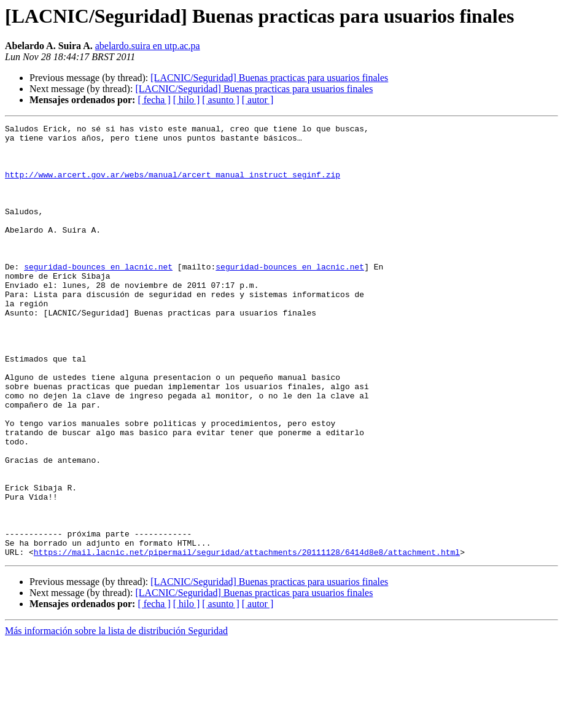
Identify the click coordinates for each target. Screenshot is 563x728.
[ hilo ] (187, 100)
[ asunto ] (220, 100)
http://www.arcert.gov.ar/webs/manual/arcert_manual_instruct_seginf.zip (173, 185)
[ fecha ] (154, 100)
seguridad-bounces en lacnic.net (98, 296)
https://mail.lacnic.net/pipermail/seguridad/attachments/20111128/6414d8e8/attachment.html (247, 638)
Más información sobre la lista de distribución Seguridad (116, 717)
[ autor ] (258, 100)
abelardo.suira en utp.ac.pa (148, 46)
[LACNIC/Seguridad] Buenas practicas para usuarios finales (269, 78)
